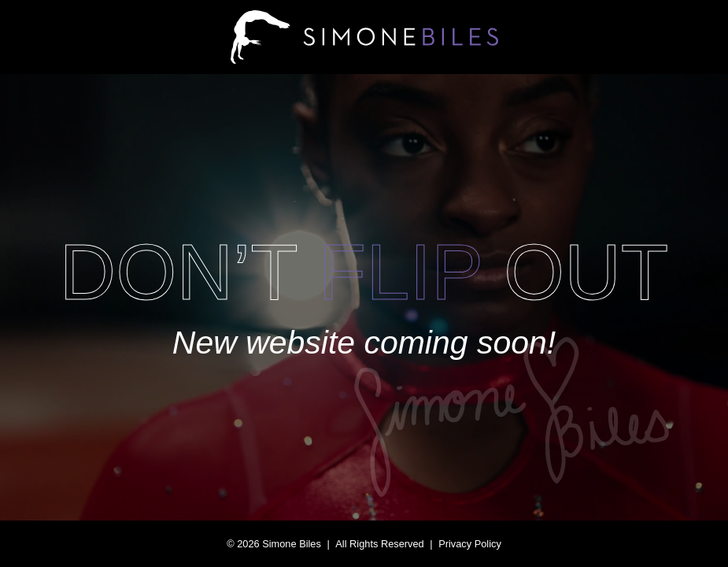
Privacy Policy (470, 544)
